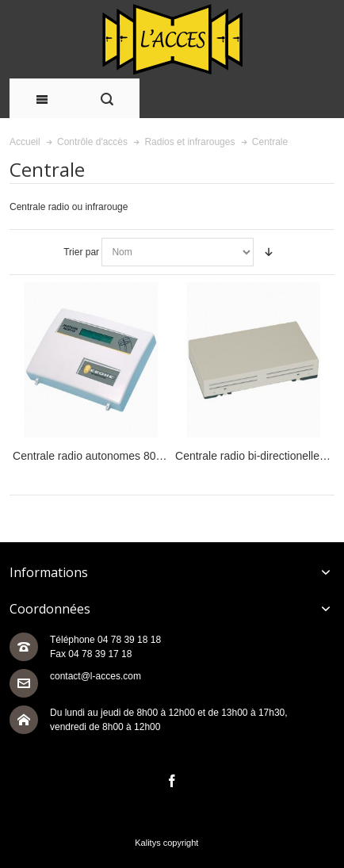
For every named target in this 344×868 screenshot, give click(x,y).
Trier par (81, 252)
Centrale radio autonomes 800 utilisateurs (115, 456)
